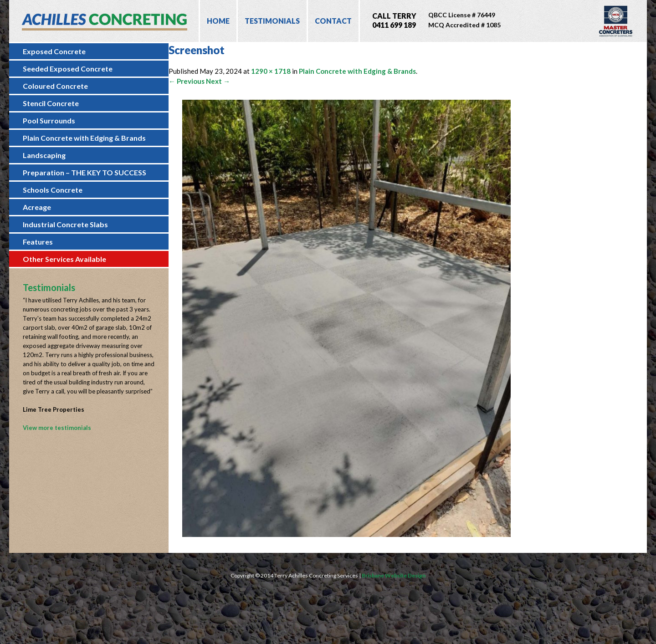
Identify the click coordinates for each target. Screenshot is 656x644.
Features (38, 242)
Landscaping (44, 155)
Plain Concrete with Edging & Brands (84, 138)
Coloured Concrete (55, 86)
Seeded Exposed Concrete (68, 69)
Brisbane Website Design (394, 575)
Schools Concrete (53, 190)
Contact (333, 21)
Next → (218, 81)
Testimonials (272, 21)
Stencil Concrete (51, 103)
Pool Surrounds (49, 120)
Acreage (37, 207)
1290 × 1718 (271, 71)
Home (218, 21)
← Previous (187, 81)
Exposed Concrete (54, 51)
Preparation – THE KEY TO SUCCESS (85, 172)
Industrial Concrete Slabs (65, 224)
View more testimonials (57, 428)
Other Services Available (64, 259)
